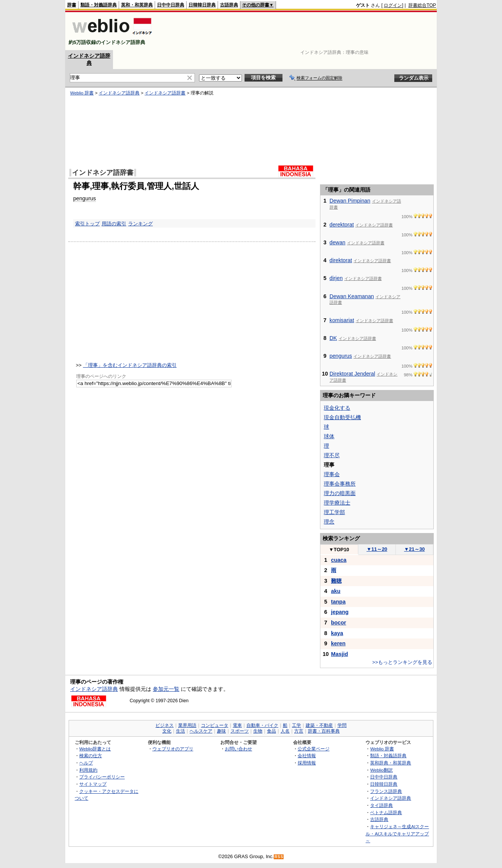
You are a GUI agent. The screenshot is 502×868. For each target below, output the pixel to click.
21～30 (415, 549)
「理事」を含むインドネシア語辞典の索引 (130, 365)
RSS (279, 857)
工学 (296, 725)
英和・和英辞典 (137, 5)
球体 (329, 436)
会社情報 (307, 756)
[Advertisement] (298, 31)
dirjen (336, 278)
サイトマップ (93, 784)
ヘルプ (86, 763)
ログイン (393, 5)
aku (336, 591)
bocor (339, 623)
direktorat (341, 260)
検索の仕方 (91, 756)
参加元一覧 (166, 689)
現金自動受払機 (342, 417)
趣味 (221, 731)
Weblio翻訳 (381, 770)
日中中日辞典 (171, 5)
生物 (258, 731)
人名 (285, 731)
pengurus (85, 198)
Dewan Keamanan (352, 296)
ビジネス (165, 725)
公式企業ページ (314, 749)
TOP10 (339, 550)
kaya (337, 633)
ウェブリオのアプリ (173, 749)
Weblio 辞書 (82, 93)
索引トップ (87, 224)
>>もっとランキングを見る (402, 662)
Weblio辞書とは (95, 749)
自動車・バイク (262, 725)
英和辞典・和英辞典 (391, 763)
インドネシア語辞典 (119, 93)
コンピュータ (215, 725)
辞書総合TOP (422, 5)
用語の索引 (114, 224)
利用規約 (88, 770)
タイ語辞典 (381, 805)
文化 (167, 731)
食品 (271, 731)
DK (333, 338)
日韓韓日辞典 (202, 5)
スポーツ (240, 731)
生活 (180, 731)
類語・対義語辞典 (99, 5)
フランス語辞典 (386, 791)
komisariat (342, 320)
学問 (342, 725)
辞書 (72, 5)
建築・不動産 (319, 725)
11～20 (377, 549)
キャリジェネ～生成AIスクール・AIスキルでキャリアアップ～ (397, 833)
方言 (299, 731)
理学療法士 (337, 503)
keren (338, 643)
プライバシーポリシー (102, 777)
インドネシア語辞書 (165, 93)
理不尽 (332, 455)
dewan (337, 242)
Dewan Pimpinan (350, 201)
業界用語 (187, 725)
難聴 (336, 581)
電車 (237, 725)
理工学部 (334, 512)
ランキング (140, 224)
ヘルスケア (201, 731)
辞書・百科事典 (324, 731)
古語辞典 (229, 5)
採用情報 (307, 763)
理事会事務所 (340, 484)
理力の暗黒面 (340, 493)
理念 (329, 522)
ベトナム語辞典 (386, 812)
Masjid (340, 654)
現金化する (337, 408)
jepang (340, 612)
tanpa (338, 602)
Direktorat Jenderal (352, 374)
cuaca (339, 560)
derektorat (342, 225)
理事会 (332, 474)
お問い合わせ (238, 749)
